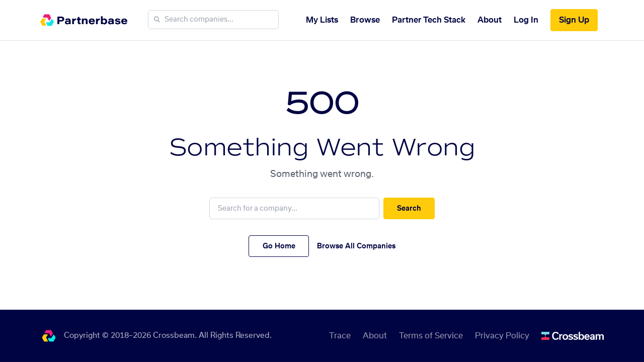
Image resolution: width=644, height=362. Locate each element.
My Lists (322, 20)
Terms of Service (431, 336)
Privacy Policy (502, 336)
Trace (340, 336)
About (490, 20)
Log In (526, 20)
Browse (365, 20)
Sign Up (574, 20)
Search (409, 209)
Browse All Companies (356, 246)
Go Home (279, 246)
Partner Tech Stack (429, 20)
